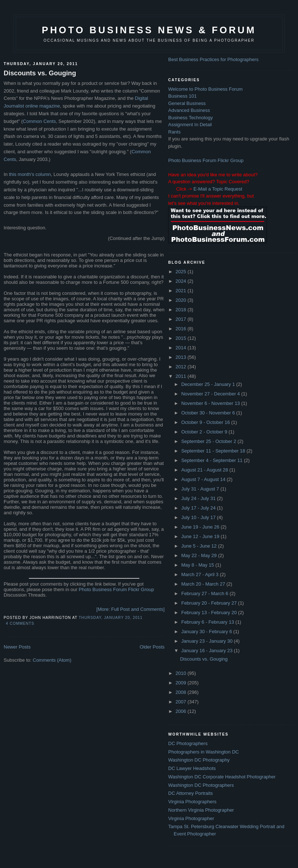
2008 (182, 692)
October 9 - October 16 (206, 422)
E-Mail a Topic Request (218, 189)
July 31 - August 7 (201, 489)
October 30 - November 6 (209, 413)
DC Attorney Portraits (191, 793)
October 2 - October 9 (205, 432)
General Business (187, 103)
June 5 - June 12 (200, 546)
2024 (182, 281)
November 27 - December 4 (211, 394)
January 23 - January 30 (208, 641)
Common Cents (39, 121)
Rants (174, 132)
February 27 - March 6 (205, 593)
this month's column (30, 174)
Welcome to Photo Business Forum (205, 89)
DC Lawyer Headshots (192, 768)
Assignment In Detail (190, 125)
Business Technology (191, 118)
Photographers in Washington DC (203, 752)
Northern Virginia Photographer (201, 810)
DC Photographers (188, 743)
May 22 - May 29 (200, 555)
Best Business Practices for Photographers (213, 59)
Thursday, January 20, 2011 (111, 618)
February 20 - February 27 (210, 603)
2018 (182, 310)
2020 (182, 300)
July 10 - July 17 (199, 517)
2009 (182, 683)
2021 (182, 291)
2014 (182, 348)
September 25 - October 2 (210, 441)
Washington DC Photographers (201, 785)
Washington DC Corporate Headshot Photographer (222, 777)
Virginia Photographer (191, 818)
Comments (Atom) (52, 660)
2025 (182, 272)
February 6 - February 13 (208, 622)
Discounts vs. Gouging (40, 73)
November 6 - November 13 (211, 403)
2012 (182, 367)
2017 (182, 319)
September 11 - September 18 (214, 451)
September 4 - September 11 (213, 460)
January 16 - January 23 (208, 651)
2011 (182, 376)
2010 (182, 673)
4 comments (20, 623)
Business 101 (182, 96)
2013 (182, 357)
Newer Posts (17, 647)
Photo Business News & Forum (149, 30)
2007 (182, 702)
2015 (182, 338)
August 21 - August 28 (205, 470)
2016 (182, 329)
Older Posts (152, 647)
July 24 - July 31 (199, 498)
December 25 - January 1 (209, 384)
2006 (182, 711)
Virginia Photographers (192, 802)
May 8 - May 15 (198, 565)
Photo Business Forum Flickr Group (116, 589)
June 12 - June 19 (201, 536)
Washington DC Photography (199, 760)
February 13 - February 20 (210, 613)
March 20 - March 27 (204, 584)
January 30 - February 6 (207, 632)
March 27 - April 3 (201, 574)
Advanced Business (189, 110)
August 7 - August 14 (204, 479)
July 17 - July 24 (199, 508)
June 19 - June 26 (201, 527)
